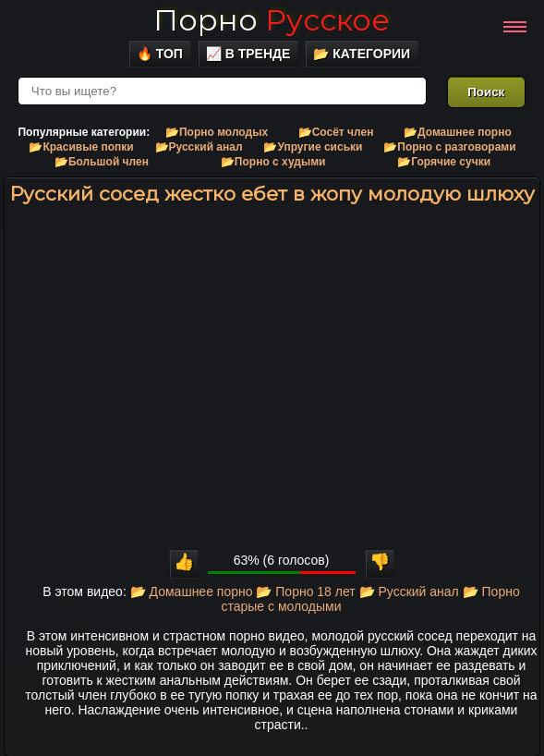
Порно (272, 20)
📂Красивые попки (81, 147)
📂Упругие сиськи (313, 147)
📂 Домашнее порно (192, 591)
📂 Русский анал (409, 591)
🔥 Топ (160, 54)
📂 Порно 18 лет (305, 591)
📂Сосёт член (336, 132)
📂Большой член (102, 162)
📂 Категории (362, 54)
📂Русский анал (199, 147)
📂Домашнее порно (458, 132)
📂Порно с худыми (273, 162)
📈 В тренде (248, 54)
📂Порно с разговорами (449, 147)
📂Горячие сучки (444, 162)
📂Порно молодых (217, 132)
